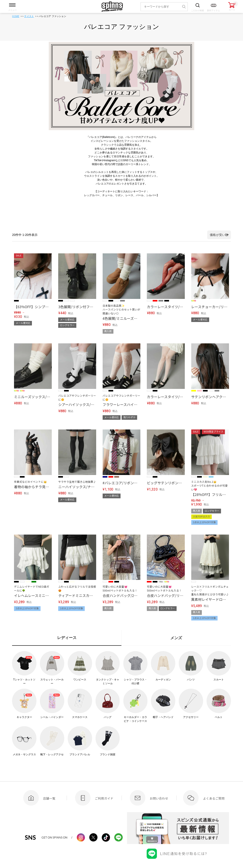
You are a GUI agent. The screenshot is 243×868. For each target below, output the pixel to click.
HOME (16, 16)
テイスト (29, 16)
